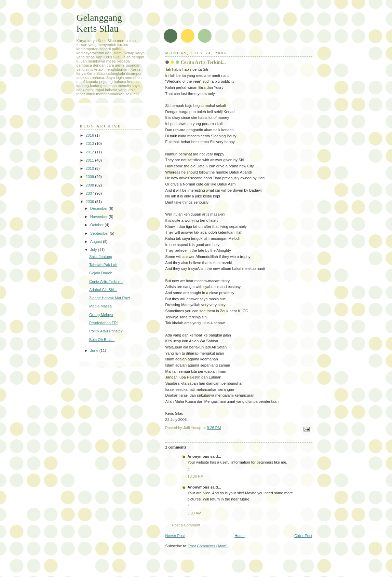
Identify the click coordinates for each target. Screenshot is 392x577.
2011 (91, 160)
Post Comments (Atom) (208, 546)
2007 (91, 193)
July (94, 250)
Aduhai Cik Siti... (103, 290)
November (99, 217)
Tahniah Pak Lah (103, 265)
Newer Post (175, 536)
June (95, 351)
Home (239, 536)
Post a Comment (186, 525)
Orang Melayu (101, 315)
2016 (91, 135)
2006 (91, 202)
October (97, 225)
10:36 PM (196, 476)
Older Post (303, 536)
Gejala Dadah (101, 273)
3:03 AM (195, 513)
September (100, 233)
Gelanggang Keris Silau (99, 23)
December (99, 208)
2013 (91, 143)
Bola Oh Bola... (102, 340)
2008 (91, 185)
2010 (91, 168)
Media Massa (100, 306)
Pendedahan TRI (103, 323)
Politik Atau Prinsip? (106, 331)
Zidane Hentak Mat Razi (110, 298)
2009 (91, 177)
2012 (91, 152)
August (97, 242)
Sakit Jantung (101, 257)
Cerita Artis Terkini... (106, 281)
